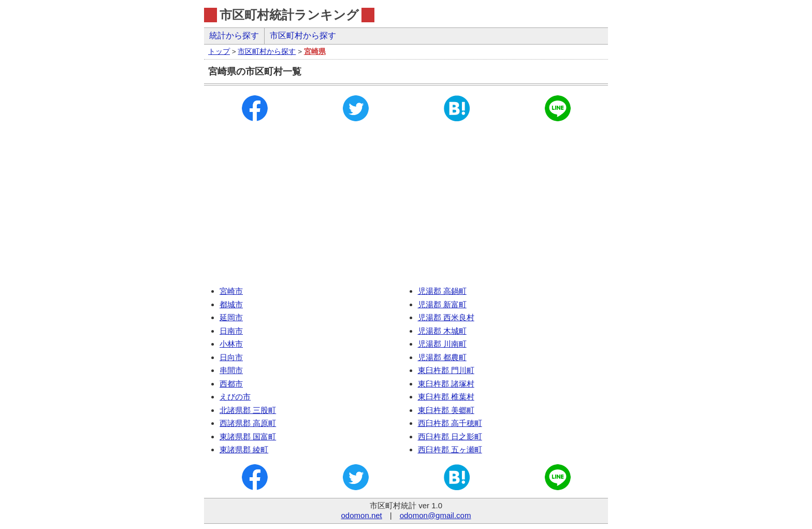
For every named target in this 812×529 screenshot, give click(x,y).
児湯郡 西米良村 (446, 317)
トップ (219, 52)
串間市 (231, 370)
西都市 (231, 384)
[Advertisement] (406, 207)
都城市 (231, 304)
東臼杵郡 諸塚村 (446, 384)
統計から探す (234, 35)
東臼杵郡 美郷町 (446, 410)
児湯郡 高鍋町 (442, 291)
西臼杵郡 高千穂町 (450, 423)
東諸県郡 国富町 (248, 437)
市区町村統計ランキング (289, 15)
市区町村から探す (303, 35)
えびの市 (235, 397)
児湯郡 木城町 (442, 331)
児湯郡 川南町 (442, 344)
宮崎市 (231, 291)
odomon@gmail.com (436, 515)
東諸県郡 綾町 (244, 449)
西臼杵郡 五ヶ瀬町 (450, 449)
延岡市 (231, 317)
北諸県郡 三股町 (248, 410)
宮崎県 (315, 52)
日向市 (231, 357)
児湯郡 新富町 (442, 304)
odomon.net (362, 515)
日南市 (231, 331)
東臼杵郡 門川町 (446, 370)
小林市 (231, 344)
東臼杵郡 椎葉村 (446, 397)
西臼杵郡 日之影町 (450, 437)
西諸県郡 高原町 (248, 423)
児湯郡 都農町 (442, 357)
